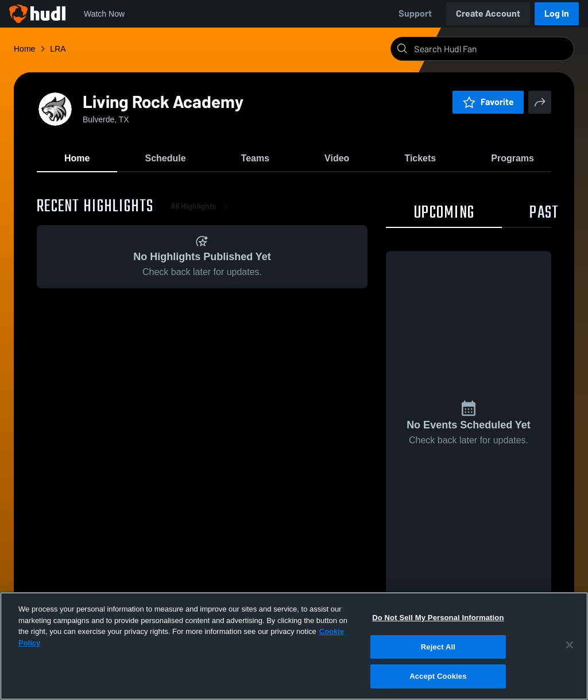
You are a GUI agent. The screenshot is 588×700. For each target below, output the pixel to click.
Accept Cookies (438, 676)
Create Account (488, 13)
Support (415, 13)
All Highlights (202, 206)
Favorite (488, 102)
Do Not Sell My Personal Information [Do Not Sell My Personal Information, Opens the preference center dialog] (438, 618)
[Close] (570, 645)
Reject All (438, 647)
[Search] (492, 49)
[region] (294, 646)
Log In (557, 13)
